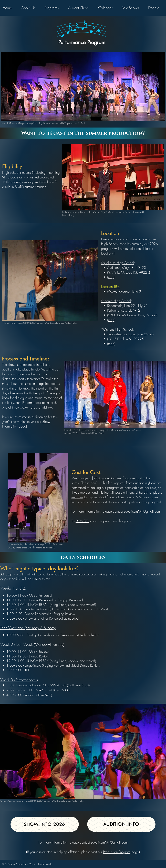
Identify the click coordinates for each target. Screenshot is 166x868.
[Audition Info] (121, 824)
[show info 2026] (45, 824)
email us (77, 497)
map (111, 320)
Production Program (117, 852)
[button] (31, 8)
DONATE (82, 521)
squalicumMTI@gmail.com (142, 511)
